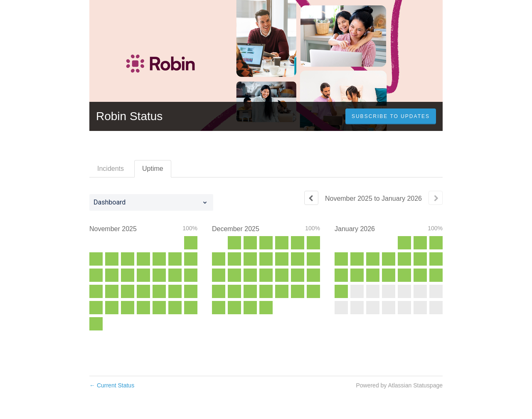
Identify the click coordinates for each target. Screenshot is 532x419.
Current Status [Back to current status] (112, 385)
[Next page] (436, 198)
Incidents (111, 169)
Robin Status (129, 116)
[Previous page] (311, 198)
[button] (391, 116)
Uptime (153, 169)
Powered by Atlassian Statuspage (399, 385)
